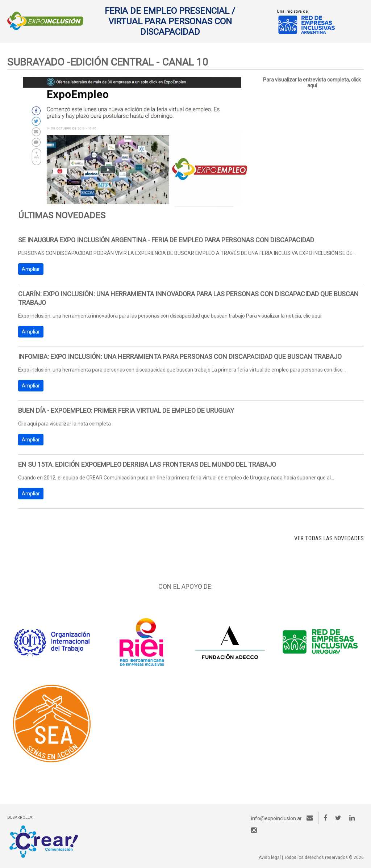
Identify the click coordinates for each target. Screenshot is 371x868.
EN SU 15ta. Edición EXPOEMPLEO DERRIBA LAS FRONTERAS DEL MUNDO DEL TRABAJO (147, 464)
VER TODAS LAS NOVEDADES (329, 538)
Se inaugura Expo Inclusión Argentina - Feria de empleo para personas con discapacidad (166, 240)
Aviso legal (270, 857)
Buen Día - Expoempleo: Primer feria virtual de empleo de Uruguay (126, 410)
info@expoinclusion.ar (282, 818)
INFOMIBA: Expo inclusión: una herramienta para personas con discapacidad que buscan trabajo (180, 357)
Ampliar (31, 269)
